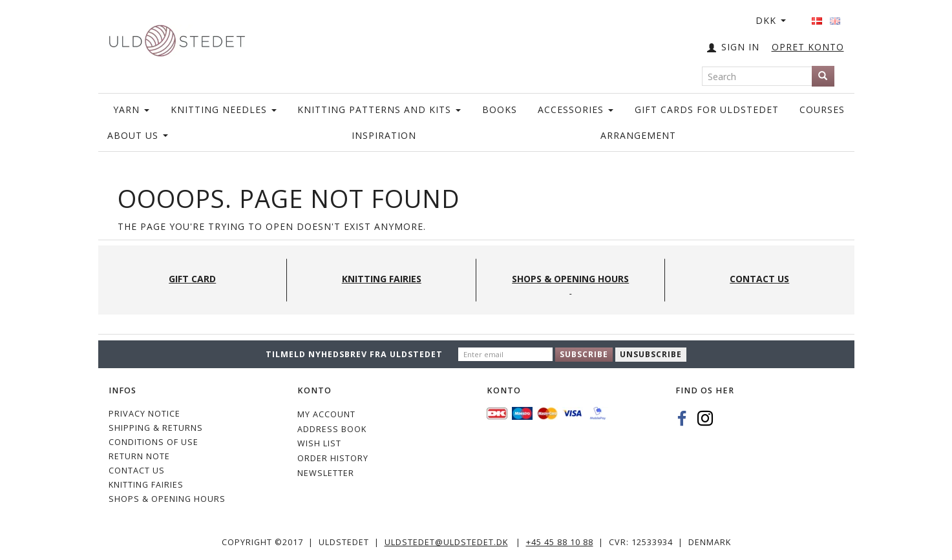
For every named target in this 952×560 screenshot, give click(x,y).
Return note (139, 456)
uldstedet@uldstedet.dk (446, 542)
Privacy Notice (144, 414)
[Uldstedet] (177, 38)
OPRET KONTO (808, 47)
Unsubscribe (651, 354)
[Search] (823, 76)
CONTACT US (137, 471)
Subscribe (584, 354)
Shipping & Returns (156, 428)
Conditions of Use (153, 442)
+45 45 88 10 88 (560, 542)
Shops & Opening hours (167, 499)
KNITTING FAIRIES (146, 485)
